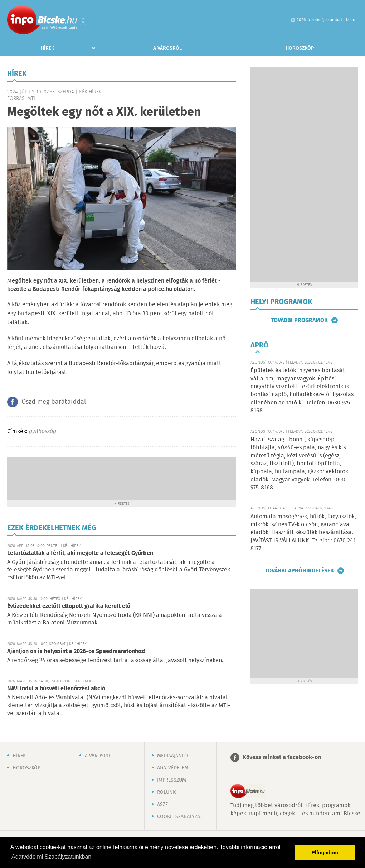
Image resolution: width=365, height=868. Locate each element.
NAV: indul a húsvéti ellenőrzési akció (56, 689)
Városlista (83, 20)
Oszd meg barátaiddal (54, 402)
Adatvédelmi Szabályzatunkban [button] (51, 857)
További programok (299, 320)
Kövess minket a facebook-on (282, 757)
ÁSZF (162, 805)
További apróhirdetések (299, 571)
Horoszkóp (300, 48)
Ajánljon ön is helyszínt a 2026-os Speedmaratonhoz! (76, 651)
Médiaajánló (172, 756)
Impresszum (172, 780)
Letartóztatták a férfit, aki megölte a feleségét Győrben (80, 553)
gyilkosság (43, 431)
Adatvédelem (173, 768)
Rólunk (166, 792)
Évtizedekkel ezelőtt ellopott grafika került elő (69, 606)
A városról (167, 48)
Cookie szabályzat (180, 817)
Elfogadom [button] (325, 853)
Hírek (48, 48)
